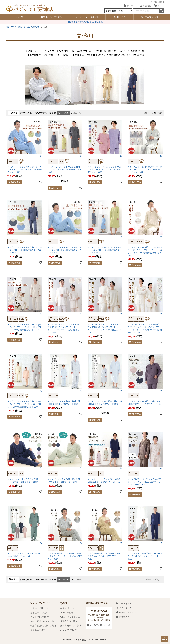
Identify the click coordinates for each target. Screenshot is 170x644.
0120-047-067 (99, 611)
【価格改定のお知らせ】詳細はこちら (85, 22)
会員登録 (145, 6)
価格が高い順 (41, 113)
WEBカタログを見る (70, 617)
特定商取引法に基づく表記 (43, 626)
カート (158, 6)
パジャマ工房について (149, 17)
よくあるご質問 (38, 630)
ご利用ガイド (120, 17)
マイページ (129, 6)
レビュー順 (76, 113)
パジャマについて (69, 630)
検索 (161, 11)
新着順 (53, 113)
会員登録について (69, 608)
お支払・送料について (41, 608)
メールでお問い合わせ (99, 625)
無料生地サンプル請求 (71, 626)
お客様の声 (123, 617)
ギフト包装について (40, 617)
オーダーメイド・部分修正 (87, 17)
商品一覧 (19, 17)
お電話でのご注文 (39, 613)
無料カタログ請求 (69, 621)
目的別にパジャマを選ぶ (51, 17)
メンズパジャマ (33, 27)
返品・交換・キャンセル (42, 621)
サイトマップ (124, 608)
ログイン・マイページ (128, 612)
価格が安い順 (26, 113)
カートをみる (124, 603)
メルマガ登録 (67, 613)
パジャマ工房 (11, 27)
